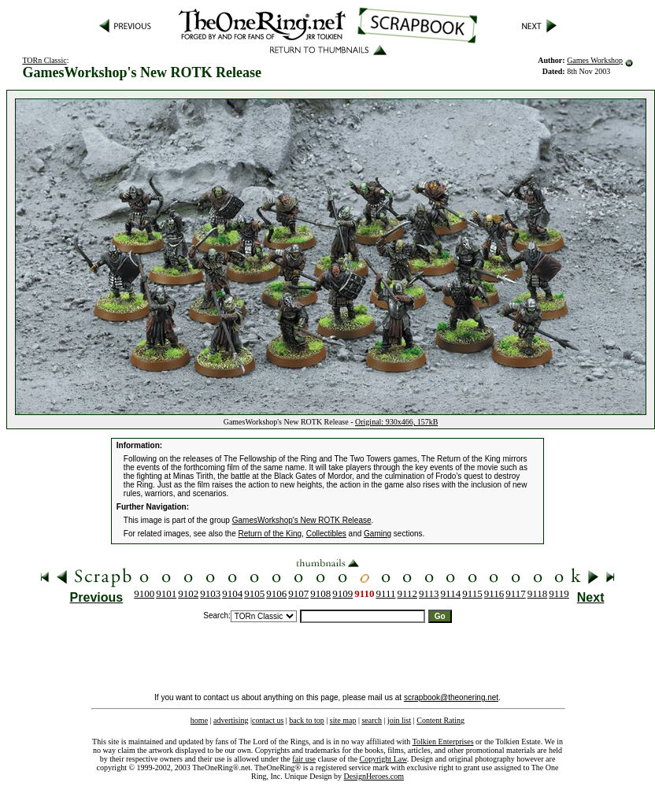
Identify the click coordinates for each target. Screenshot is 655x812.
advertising (231, 720)
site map (343, 720)
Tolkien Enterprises (443, 742)
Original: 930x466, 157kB (396, 422)
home (199, 720)
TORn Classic (44, 60)
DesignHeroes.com (374, 776)
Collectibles (326, 534)
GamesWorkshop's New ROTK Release (302, 520)
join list (399, 720)
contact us (268, 720)
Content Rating (440, 720)
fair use (304, 759)
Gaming (377, 534)
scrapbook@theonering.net (451, 697)
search (372, 720)
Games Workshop (595, 60)
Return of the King (270, 534)
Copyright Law (383, 759)
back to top (306, 720)
